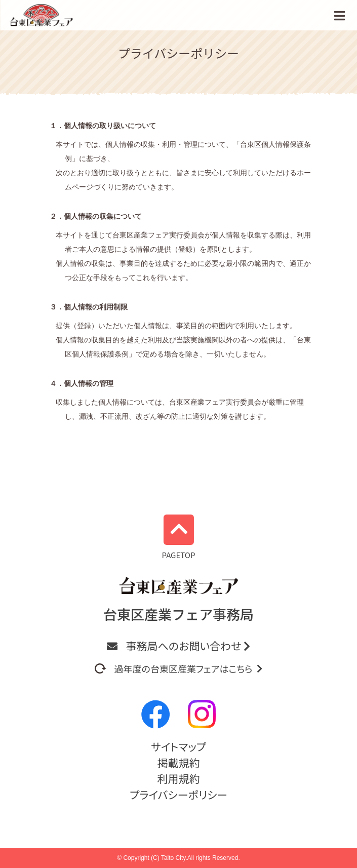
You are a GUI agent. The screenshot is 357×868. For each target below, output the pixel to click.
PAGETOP (179, 537)
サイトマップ (178, 746)
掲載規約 (179, 763)
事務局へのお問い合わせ (178, 646)
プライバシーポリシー (178, 795)
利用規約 (179, 778)
